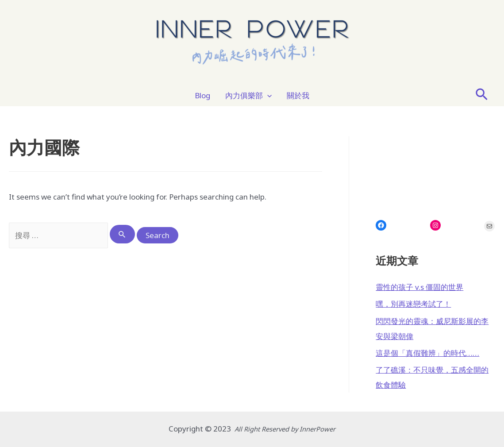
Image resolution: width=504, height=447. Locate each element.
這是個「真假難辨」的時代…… (427, 353)
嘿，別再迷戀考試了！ (413, 304)
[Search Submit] (122, 234)
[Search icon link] (482, 96)
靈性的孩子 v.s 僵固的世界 (419, 287)
